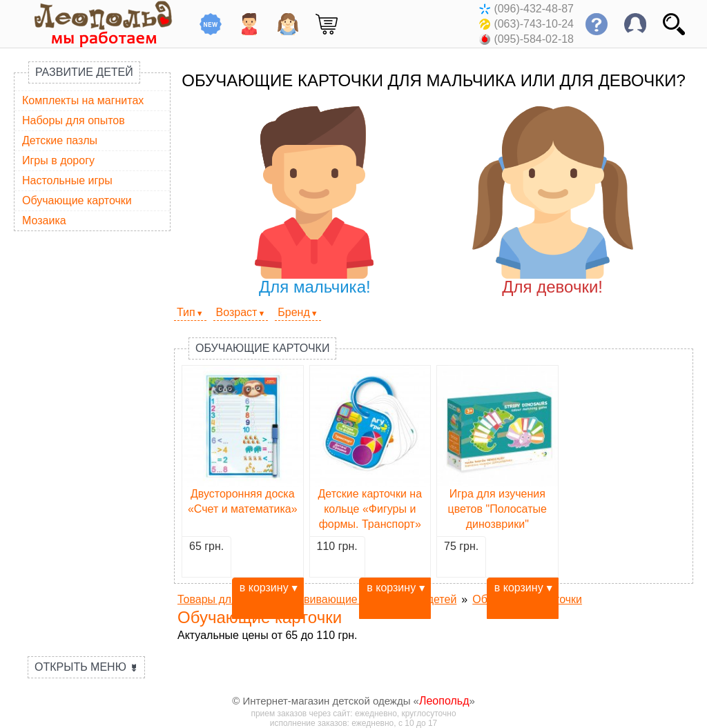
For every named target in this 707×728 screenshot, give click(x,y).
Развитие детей (84, 72)
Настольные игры (67, 180)
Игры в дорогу (58, 160)
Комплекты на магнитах (83, 100)
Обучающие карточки (77, 200)
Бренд (293, 312)
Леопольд (444, 701)
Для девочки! (553, 201)
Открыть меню (86, 667)
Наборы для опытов (74, 120)
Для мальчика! (314, 201)
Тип (186, 312)
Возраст (237, 312)
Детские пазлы (60, 140)
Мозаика (44, 220)
